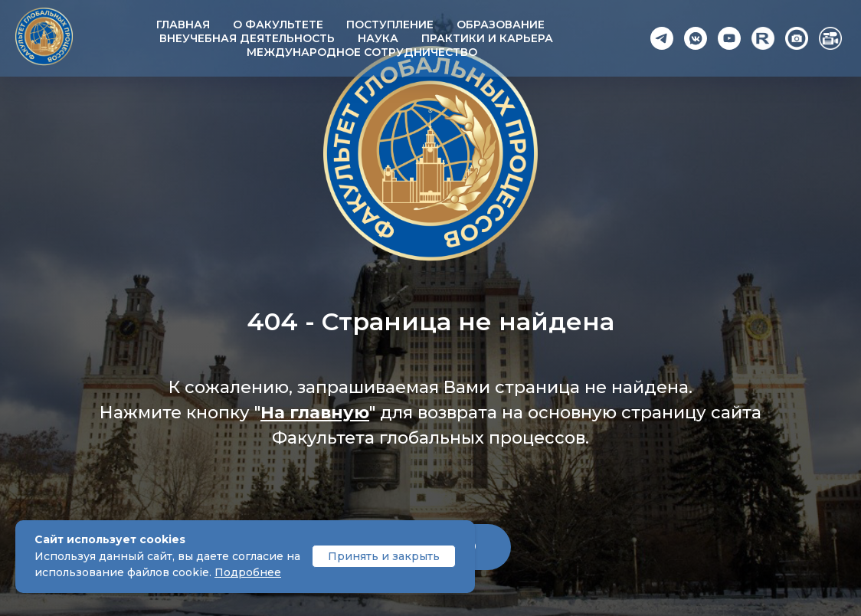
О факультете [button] (278, 25)
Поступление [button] (390, 25)
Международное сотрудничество (362, 52)
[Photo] (797, 38)
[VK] (696, 38)
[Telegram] (662, 38)
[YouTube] (729, 38)
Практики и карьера (487, 38)
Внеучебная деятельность (247, 38)
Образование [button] (501, 25)
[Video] (830, 38)
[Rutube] (763, 38)
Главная (183, 25)
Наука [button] (378, 38)
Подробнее (248, 572)
